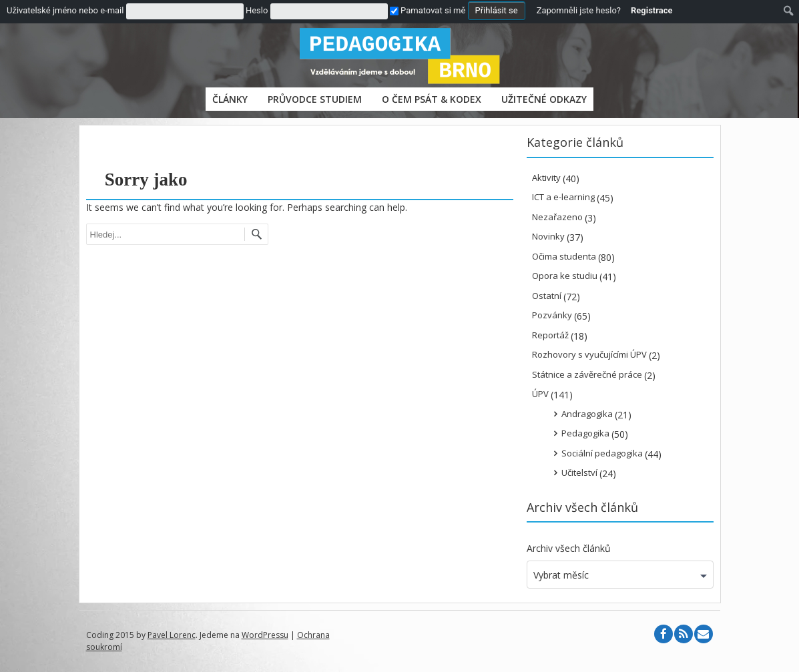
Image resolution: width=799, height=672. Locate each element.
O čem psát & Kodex (432, 99)
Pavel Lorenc (172, 635)
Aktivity (546, 178)
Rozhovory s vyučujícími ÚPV (589, 354)
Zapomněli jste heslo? (579, 10)
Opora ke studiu (565, 276)
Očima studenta (564, 256)
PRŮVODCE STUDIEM (315, 99)
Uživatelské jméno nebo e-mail (65, 10)
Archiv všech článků (569, 548)
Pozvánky (552, 315)
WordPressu (265, 635)
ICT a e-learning (563, 197)
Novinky (548, 236)
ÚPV (540, 394)
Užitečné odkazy (544, 99)
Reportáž (550, 335)
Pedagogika (585, 433)
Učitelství (579, 472)
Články (230, 99)
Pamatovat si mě (428, 10)
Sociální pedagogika (602, 453)
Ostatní (547, 296)
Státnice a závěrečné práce (587, 374)
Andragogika (587, 414)
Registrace (652, 10)
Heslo (257, 10)
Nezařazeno (557, 217)
